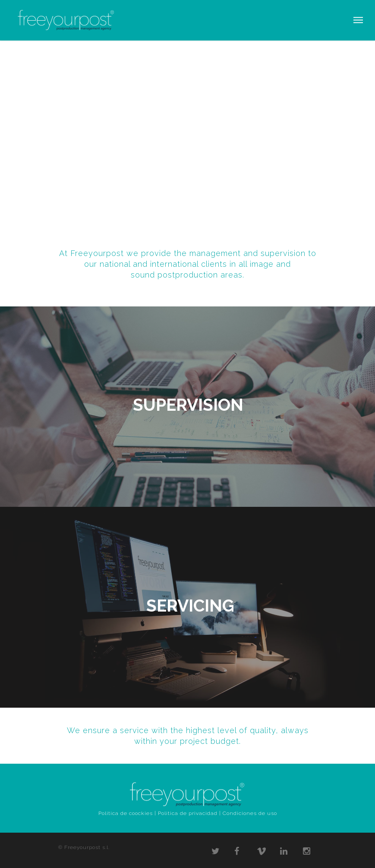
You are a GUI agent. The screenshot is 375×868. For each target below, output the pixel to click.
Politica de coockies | (127, 813)
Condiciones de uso (250, 813)
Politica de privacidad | (189, 813)
